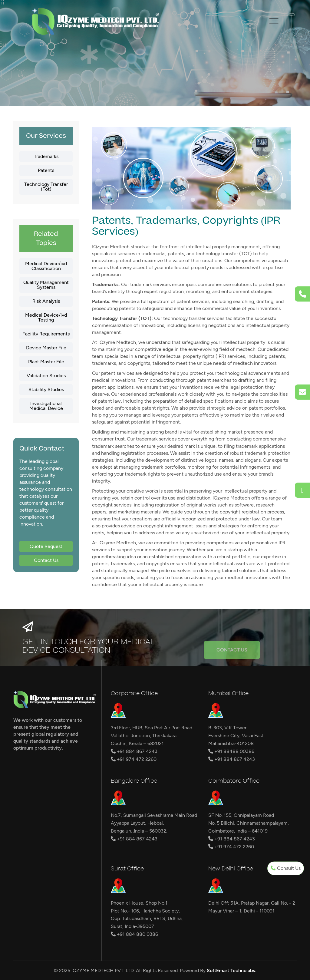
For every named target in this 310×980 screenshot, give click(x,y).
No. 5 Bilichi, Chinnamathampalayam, (249, 823)
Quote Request (46, 546)
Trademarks (46, 156)
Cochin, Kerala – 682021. (138, 743)
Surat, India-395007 (132, 926)
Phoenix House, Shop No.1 (139, 903)
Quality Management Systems (46, 285)
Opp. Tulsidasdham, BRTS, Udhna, (147, 918)
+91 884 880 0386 (134, 934)
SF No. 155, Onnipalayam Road (241, 815)
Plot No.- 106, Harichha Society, (145, 911)
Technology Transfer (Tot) (46, 187)
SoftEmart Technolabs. (231, 970)
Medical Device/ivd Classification (46, 266)
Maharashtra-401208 (231, 743)
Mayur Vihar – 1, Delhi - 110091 (241, 911)
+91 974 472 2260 (134, 759)
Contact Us (46, 560)
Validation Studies (46, 376)
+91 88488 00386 (231, 751)
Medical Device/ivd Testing (46, 317)
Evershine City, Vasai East (236, 736)
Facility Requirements (46, 334)
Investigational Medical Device (46, 406)
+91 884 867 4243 (134, 751)
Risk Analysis (46, 301)
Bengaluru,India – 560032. (139, 831)
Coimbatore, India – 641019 (238, 831)
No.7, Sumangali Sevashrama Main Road (154, 815)
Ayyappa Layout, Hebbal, (137, 823)
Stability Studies (46, 389)
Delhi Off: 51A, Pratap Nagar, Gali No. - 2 (252, 903)
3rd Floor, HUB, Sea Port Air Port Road (152, 728)
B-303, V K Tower (227, 728)
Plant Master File (46, 362)
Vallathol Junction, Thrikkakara (144, 736)
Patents (46, 170)
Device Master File (46, 348)
